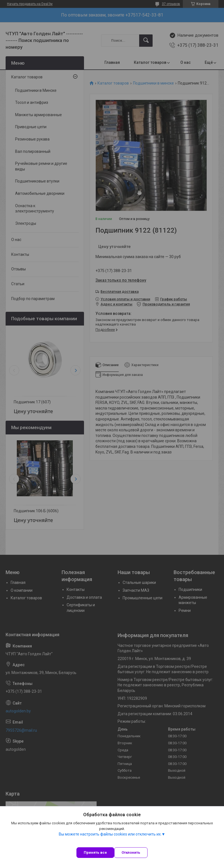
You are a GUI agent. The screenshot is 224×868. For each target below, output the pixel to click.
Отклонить (131, 852)
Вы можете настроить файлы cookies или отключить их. (110, 834)
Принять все (95, 852)
